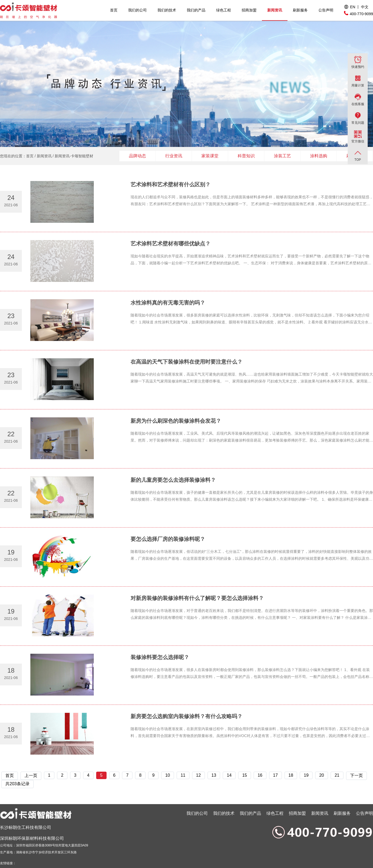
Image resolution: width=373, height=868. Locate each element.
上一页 (31, 776)
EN (353, 7)
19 (306, 775)
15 (245, 775)
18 (291, 775)
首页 (114, 10)
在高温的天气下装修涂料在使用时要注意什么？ (186, 362)
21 (337, 775)
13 (214, 775)
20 (322, 775)
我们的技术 (167, 10)
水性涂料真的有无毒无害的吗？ (168, 303)
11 (183, 775)
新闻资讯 (275, 10)
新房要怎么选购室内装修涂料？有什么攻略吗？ (186, 716)
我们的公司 (137, 10)
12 (198, 775)
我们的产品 (196, 10)
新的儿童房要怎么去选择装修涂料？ (173, 480)
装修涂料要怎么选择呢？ (160, 657)
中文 (365, 7)
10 (168, 775)
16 (260, 775)
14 (229, 775)
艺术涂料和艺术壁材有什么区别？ (171, 184)
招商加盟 (249, 10)
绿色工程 (224, 10)
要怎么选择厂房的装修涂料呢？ (168, 539)
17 (275, 775)
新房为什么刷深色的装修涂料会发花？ (176, 421)
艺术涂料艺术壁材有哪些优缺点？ (171, 244)
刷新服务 (300, 10)
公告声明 (326, 10)
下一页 (356, 776)
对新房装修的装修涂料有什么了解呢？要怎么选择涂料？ (197, 598)
